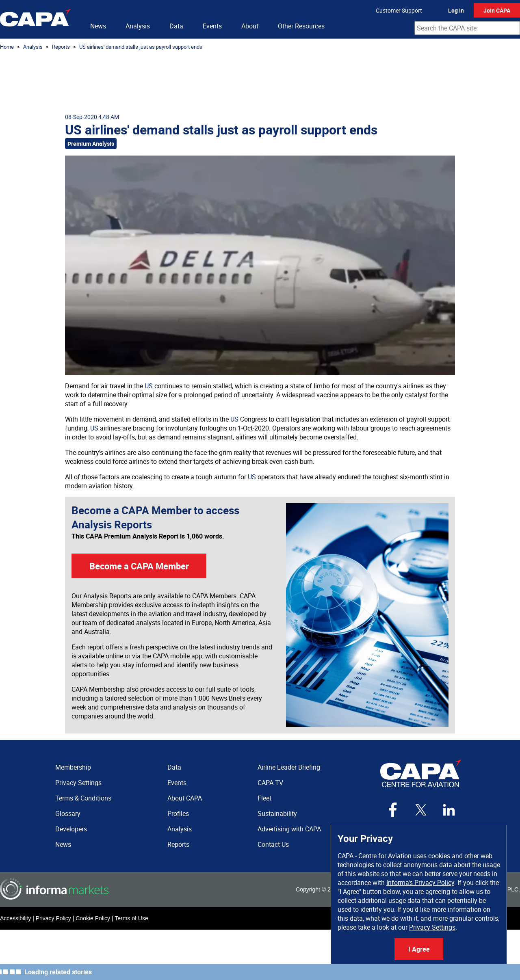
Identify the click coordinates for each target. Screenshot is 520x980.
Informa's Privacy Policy (420, 883)
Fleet (264, 798)
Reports (61, 47)
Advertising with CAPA (289, 829)
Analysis (138, 26)
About (250, 26)
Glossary (68, 813)
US (149, 386)
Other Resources (301, 26)
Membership (73, 767)
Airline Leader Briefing (289, 767)
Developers (71, 829)
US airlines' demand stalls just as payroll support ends (141, 47)
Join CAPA (497, 10)
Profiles (178, 813)
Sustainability (277, 813)
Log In (456, 10)
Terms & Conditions (83, 798)
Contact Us (273, 844)
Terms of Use (131, 918)
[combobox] (467, 28)
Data (176, 26)
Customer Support (399, 10)
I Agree (419, 949)
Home (7, 47)
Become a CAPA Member (139, 566)
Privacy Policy (53, 918)
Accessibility (15, 918)
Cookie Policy (93, 918)
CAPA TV (270, 783)
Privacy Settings (432, 927)
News (98, 26)
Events (212, 26)
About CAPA (185, 798)
